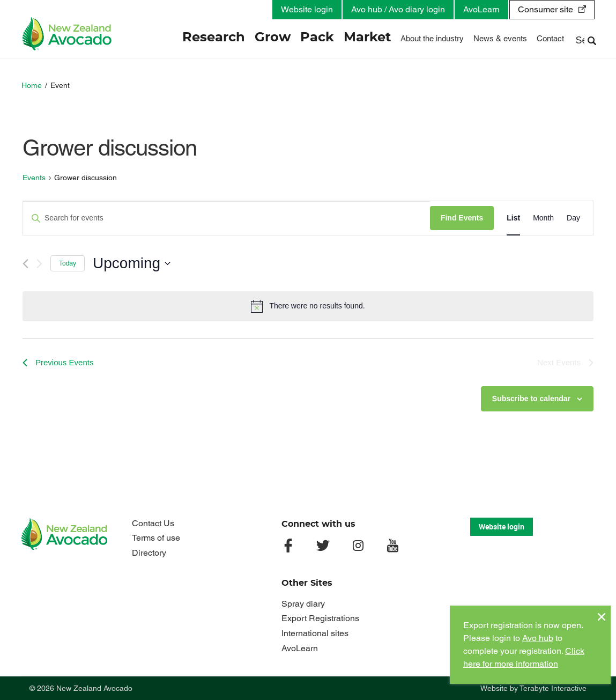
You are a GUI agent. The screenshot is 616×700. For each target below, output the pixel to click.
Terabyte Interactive (553, 688)
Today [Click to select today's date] (68, 263)
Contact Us (153, 523)
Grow (273, 38)
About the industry (432, 38)
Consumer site (546, 9)
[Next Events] (39, 264)
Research (214, 38)
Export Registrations (320, 618)
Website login (307, 9)
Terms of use (156, 538)
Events (34, 178)
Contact (550, 38)
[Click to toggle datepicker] (132, 263)
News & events (500, 38)
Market (367, 38)
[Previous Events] (25, 264)
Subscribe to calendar (531, 399)
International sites (315, 633)
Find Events (462, 218)
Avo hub (538, 638)
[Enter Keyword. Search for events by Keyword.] (227, 218)
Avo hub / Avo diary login (398, 9)
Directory (149, 553)
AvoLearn (481, 9)
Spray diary (303, 604)
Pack (317, 38)
